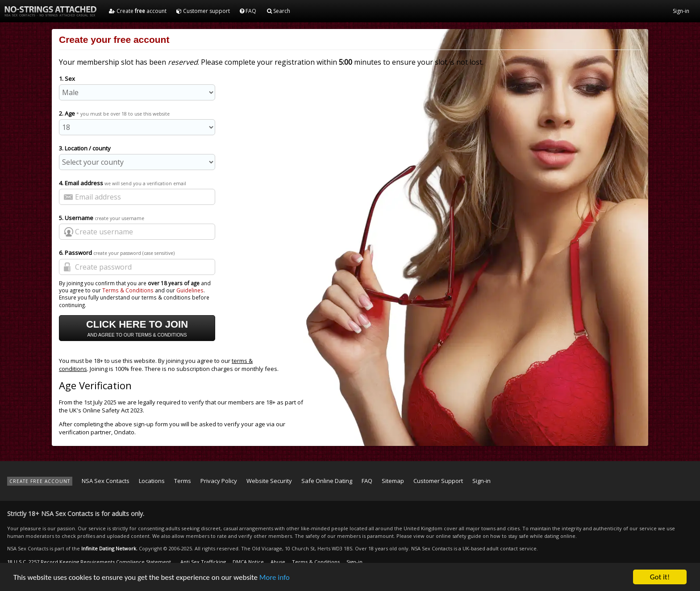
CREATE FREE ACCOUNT (40, 481)
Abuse (278, 562)
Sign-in (681, 11)
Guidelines (190, 290)
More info (275, 577)
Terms (183, 481)
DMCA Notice (248, 562)
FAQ (248, 11)
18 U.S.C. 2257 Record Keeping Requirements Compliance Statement (89, 562)
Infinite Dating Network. (109, 548)
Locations (152, 481)
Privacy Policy (219, 481)
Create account (138, 11)
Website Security (269, 481)
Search (279, 11)
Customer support (203, 11)
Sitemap (393, 481)
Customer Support (438, 481)
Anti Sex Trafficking (203, 562)
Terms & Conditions (128, 290)
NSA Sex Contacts (106, 481)
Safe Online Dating (327, 481)
